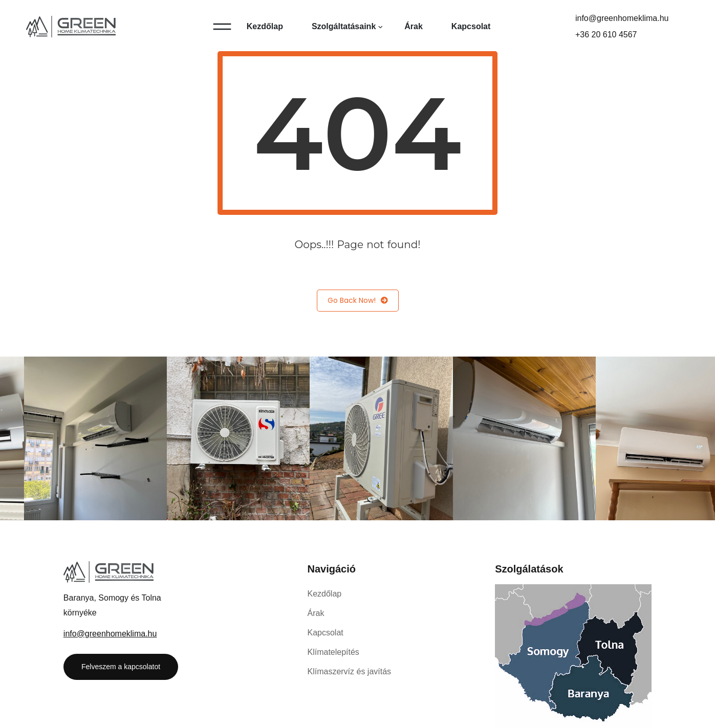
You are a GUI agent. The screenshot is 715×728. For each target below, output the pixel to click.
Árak (414, 26)
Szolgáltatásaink (344, 26)
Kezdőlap (265, 26)
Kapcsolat (471, 26)
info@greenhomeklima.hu (622, 18)
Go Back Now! (358, 301)
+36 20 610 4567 (606, 35)
